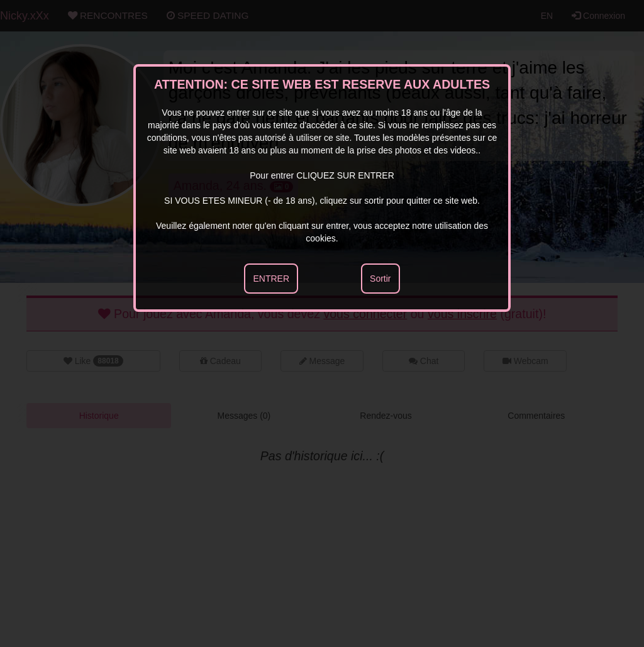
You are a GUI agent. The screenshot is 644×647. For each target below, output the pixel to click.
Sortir (380, 279)
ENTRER (271, 279)
